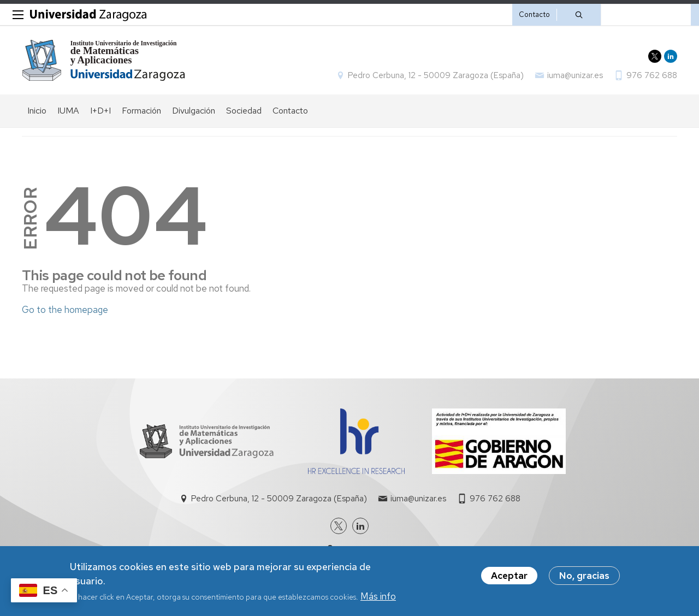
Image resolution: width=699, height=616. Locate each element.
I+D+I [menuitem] (100, 111)
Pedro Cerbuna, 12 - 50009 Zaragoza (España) (436, 75)
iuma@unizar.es (575, 75)
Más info (378, 596)
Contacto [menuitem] (290, 111)
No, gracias (584, 576)
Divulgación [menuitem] (194, 111)
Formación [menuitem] (141, 111)
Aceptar (509, 576)
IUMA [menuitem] (68, 111)
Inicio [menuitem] (37, 111)
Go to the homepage (65, 310)
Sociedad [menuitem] (244, 111)
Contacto (534, 14)
